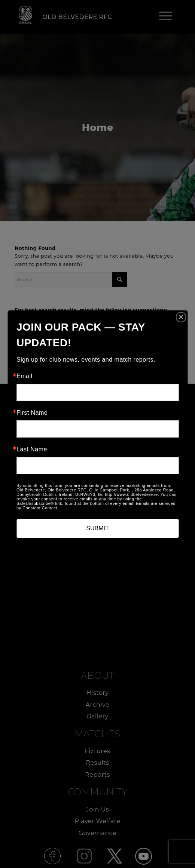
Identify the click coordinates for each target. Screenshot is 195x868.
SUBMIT (97, 528)
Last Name (32, 450)
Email (25, 376)
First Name (32, 413)
